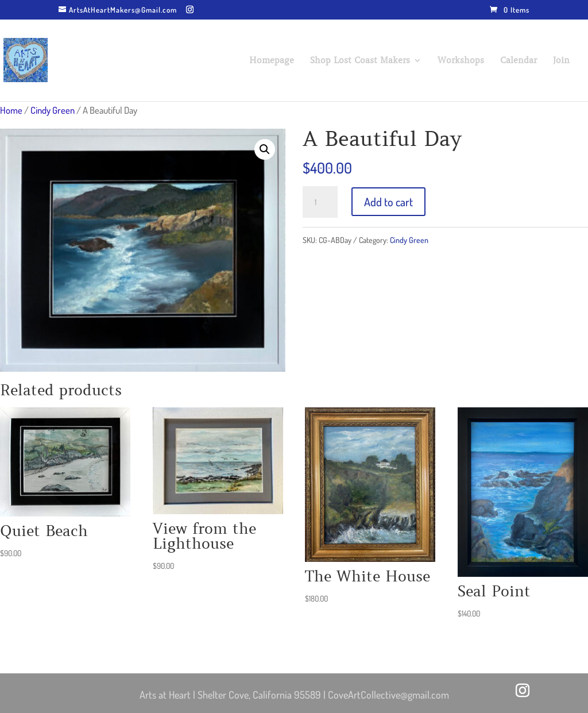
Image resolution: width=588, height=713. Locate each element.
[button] (265, 149)
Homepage (272, 61)
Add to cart (388, 202)
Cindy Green (53, 110)
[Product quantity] (320, 202)
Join (561, 61)
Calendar (519, 61)
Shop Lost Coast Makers (360, 61)
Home (11, 110)
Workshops (461, 61)
